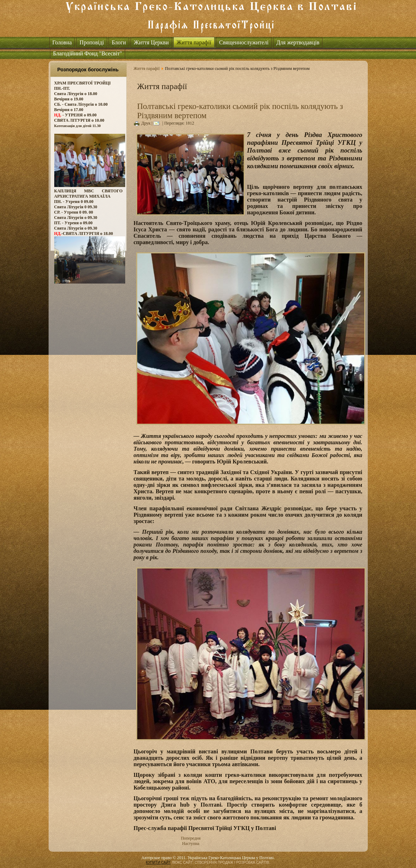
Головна (62, 42)
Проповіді (92, 42)
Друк (142, 123)
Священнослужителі (244, 42)
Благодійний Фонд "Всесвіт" (88, 53)
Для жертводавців (298, 42)
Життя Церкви (151, 42)
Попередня (191, 838)
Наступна (191, 844)
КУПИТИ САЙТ (158, 862)
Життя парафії (194, 42)
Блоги (119, 42)
